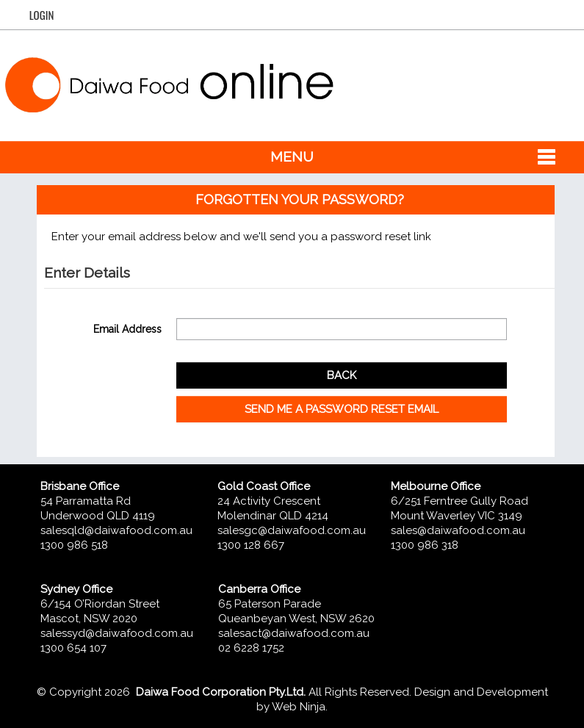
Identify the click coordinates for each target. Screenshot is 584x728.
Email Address (127, 329)
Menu (292, 157)
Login (42, 15)
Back (342, 375)
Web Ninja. (300, 707)
